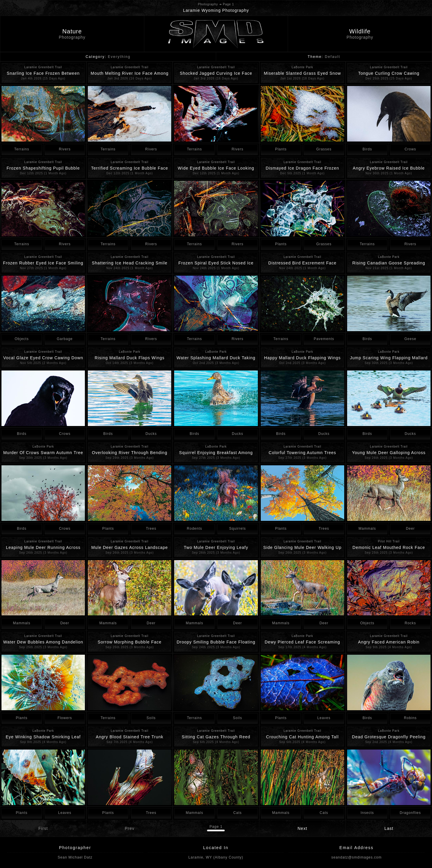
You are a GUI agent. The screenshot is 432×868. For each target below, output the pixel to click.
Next (302, 828)
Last (389, 828)
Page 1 (216, 827)
